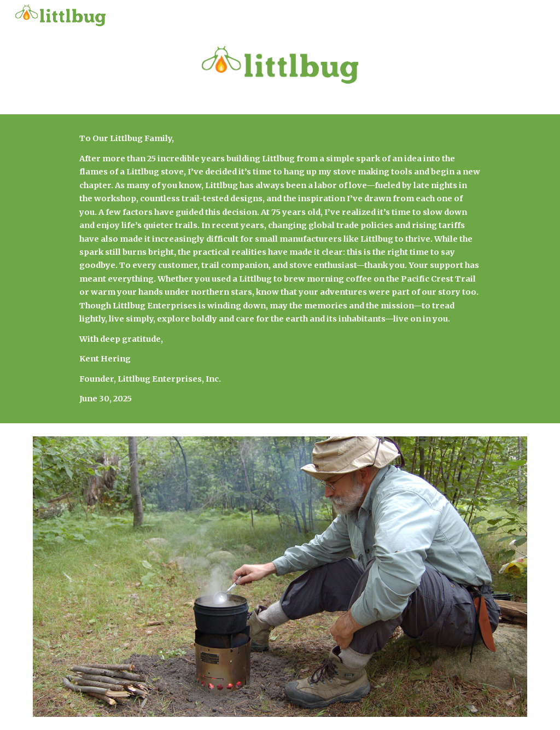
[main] (280, 268)
